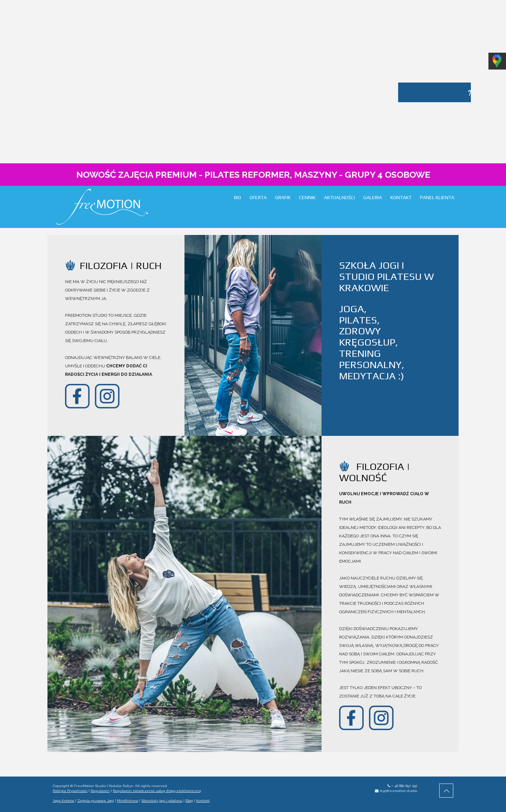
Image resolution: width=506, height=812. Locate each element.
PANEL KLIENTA (437, 197)
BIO (238, 197)
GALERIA (373, 197)
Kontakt (203, 801)
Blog (189, 801)
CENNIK (307, 197)
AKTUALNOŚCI (339, 197)
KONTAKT (401, 197)
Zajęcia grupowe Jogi (96, 801)
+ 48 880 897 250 (404, 786)
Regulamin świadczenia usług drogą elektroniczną (157, 791)
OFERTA (258, 197)
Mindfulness (128, 801)
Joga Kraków (63, 801)
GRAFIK (283, 197)
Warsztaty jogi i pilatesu (162, 801)
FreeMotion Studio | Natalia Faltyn (104, 786)
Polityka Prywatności (70, 791)
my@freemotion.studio (398, 791)
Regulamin (100, 791)
